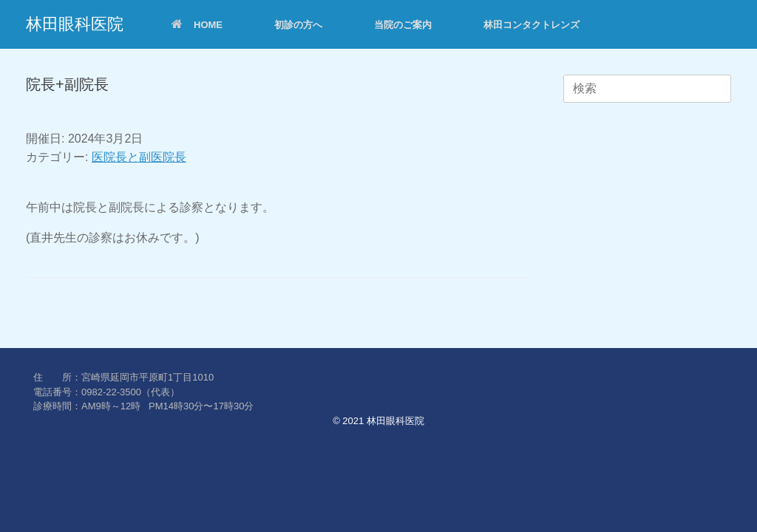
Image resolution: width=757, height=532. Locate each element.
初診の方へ (298, 25)
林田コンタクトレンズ (532, 25)
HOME (197, 25)
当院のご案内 (403, 25)
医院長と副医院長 (139, 157)
